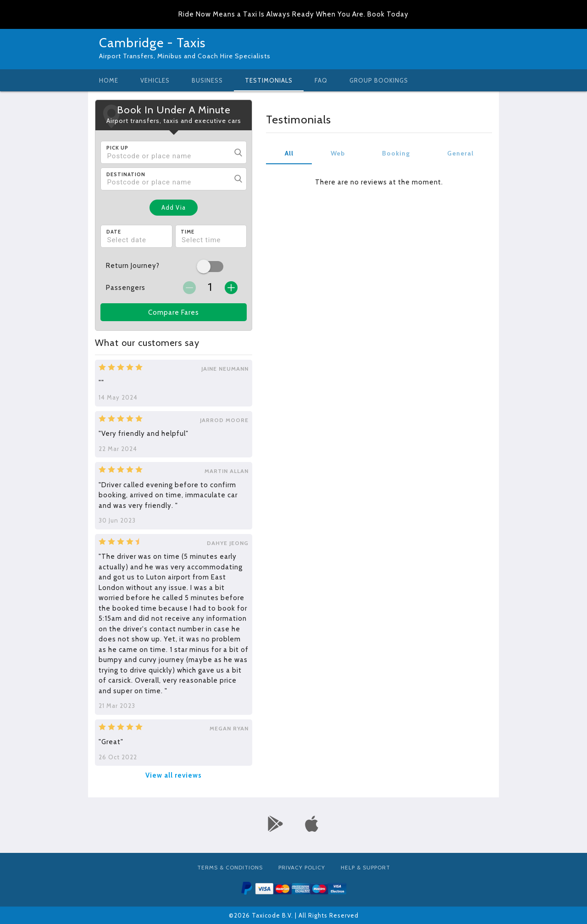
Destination (126, 174)
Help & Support (365, 867)
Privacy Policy (302, 867)
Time (188, 232)
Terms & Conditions (230, 867)
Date (114, 232)
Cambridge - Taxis (152, 43)
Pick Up (117, 148)
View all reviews (174, 775)
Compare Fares (174, 312)
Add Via (174, 207)
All (289, 153)
